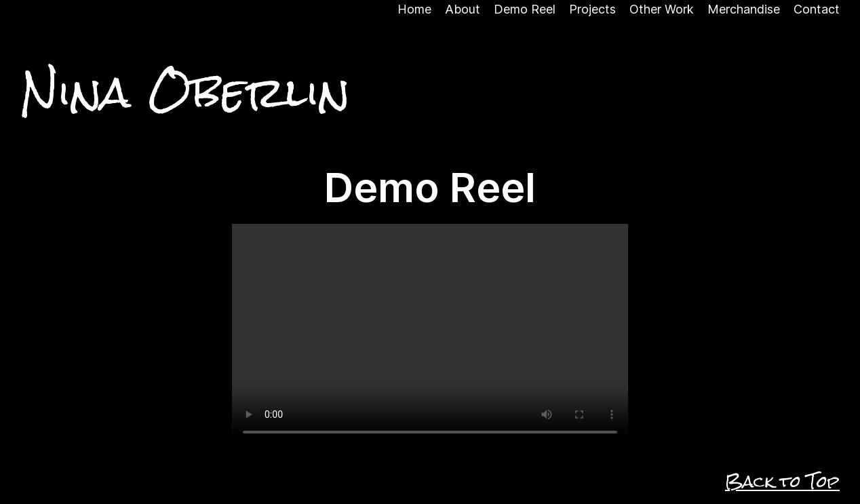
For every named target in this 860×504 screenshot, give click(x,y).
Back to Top (782, 482)
